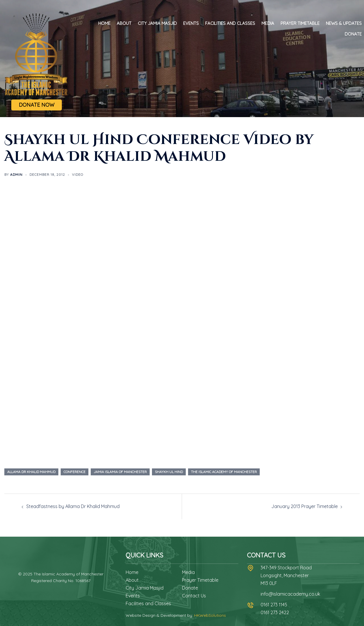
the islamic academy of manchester (224, 472)
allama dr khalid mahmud (31, 472)
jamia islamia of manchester (120, 472)
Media (268, 23)
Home (104, 23)
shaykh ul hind (169, 472)
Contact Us (194, 596)
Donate (353, 34)
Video (78, 174)
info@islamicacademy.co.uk (290, 594)
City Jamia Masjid (157, 23)
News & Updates (344, 23)
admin (16, 174)
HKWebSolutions (210, 615)
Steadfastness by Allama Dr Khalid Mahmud (73, 506)
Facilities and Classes (230, 23)
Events (191, 23)
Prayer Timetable (300, 23)
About (124, 23)
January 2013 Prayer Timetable (304, 506)
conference (75, 472)
